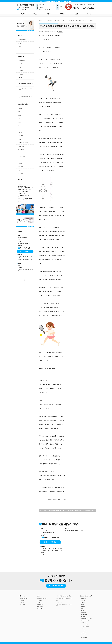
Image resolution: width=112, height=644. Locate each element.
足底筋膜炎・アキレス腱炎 (23, 143)
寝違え (19, 126)
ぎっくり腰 (20, 112)
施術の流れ (36, 14)
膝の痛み (19, 139)
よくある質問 (20, 50)
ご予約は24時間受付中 (50, 542)
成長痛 (19, 160)
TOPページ (23, 14)
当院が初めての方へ (22, 40)
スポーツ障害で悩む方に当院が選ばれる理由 (25, 89)
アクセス (76, 14)
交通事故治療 (20, 174)
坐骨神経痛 (20, 108)
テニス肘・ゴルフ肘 (21, 146)
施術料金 (49, 14)
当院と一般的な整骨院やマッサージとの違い (25, 97)
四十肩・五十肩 (21, 129)
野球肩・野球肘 (21, 150)
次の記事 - (82, 510)
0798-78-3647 (50, 537)
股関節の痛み (20, 136)
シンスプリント (20, 163)
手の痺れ (19, 170)
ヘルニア (19, 115)
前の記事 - (54, 510)
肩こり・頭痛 (20, 132)
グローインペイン (21, 153)
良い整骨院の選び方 (22, 93)
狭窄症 (19, 119)
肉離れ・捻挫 (20, 167)
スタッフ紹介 (63, 14)
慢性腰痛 (19, 122)
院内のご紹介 (20, 71)
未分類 (61, 32)
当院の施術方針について (23, 60)
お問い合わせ (89, 14)
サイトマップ (20, 78)
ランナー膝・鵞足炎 (21, 156)
